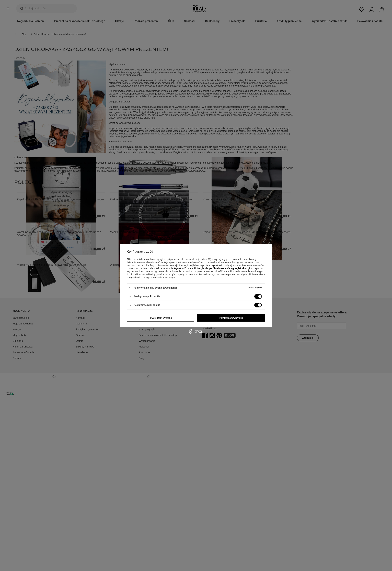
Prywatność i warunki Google (189, 268)
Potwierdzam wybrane (160, 318)
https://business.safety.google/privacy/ (228, 268)
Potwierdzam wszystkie (231, 318)
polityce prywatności (213, 265)
